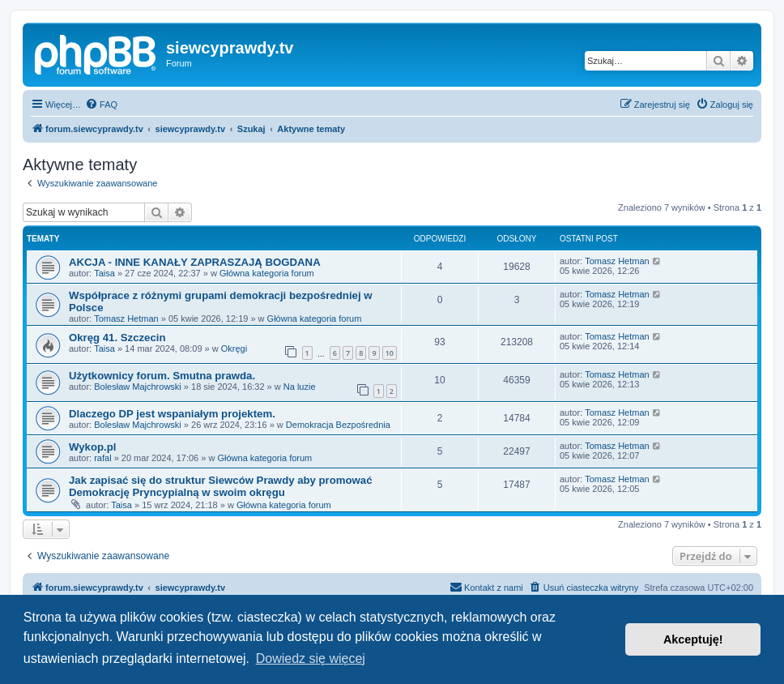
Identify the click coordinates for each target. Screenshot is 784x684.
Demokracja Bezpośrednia (338, 425)
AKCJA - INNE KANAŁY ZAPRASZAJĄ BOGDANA (195, 262)
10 (390, 353)
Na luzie (300, 387)
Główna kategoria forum (267, 273)
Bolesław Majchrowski (138, 387)
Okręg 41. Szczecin (117, 338)
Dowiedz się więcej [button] (311, 658)
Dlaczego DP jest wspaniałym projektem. (172, 414)
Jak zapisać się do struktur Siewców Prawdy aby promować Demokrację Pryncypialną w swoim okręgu (221, 486)
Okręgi (234, 348)
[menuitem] (101, 105)
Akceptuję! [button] (693, 639)
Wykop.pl (92, 447)
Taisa (104, 273)
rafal (102, 458)
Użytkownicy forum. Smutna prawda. (162, 376)
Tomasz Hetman (617, 261)
